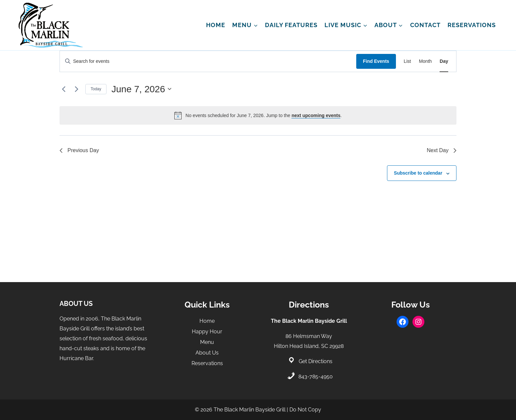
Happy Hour (207, 332)
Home (216, 25)
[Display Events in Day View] (444, 61)
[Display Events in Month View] (425, 61)
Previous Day (79, 150)
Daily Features (291, 25)
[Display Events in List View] (408, 61)
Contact (425, 25)
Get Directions (316, 361)
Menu (207, 342)
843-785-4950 (316, 377)
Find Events (376, 61)
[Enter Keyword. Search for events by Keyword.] (208, 61)
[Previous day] (64, 89)
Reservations (472, 25)
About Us (207, 353)
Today (96, 89)
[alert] (258, 115)
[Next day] (76, 89)
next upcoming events (316, 115)
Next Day (442, 150)
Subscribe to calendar (418, 173)
